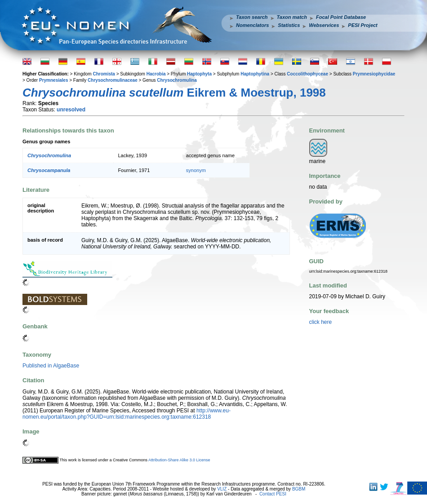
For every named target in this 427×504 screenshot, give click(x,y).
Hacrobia (156, 74)
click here (321, 322)
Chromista (104, 74)
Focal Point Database (341, 17)
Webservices (324, 25)
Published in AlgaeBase (51, 366)
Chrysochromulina (177, 80)
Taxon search (252, 17)
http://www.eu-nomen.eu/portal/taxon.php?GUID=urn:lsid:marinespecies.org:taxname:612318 (127, 414)
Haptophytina (255, 74)
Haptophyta (199, 74)
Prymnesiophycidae (374, 74)
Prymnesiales (54, 80)
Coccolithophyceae (307, 74)
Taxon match (292, 17)
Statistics (289, 25)
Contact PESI (273, 494)
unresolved (71, 110)
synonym (196, 170)
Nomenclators (252, 25)
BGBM (299, 489)
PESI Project (363, 25)
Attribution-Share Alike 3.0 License (179, 460)
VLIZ (222, 489)
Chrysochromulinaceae (113, 80)
